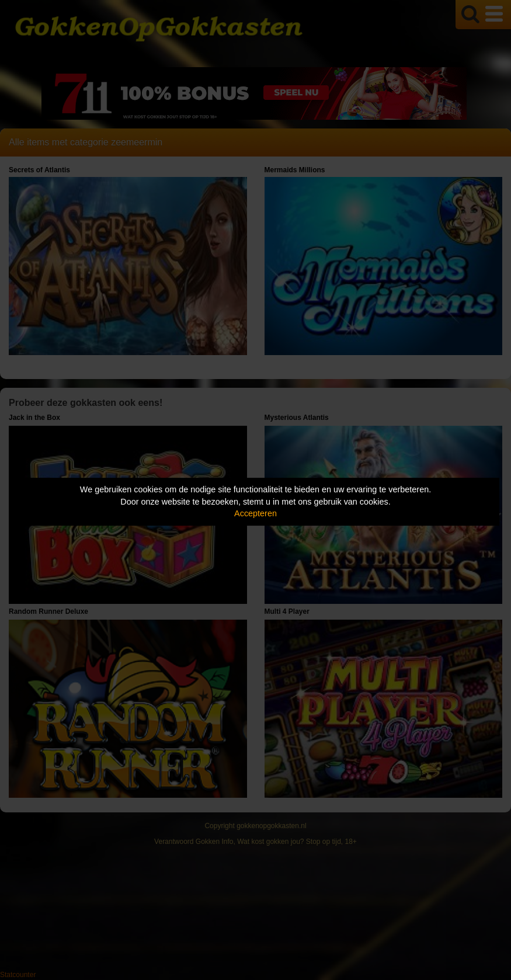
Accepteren (255, 513)
